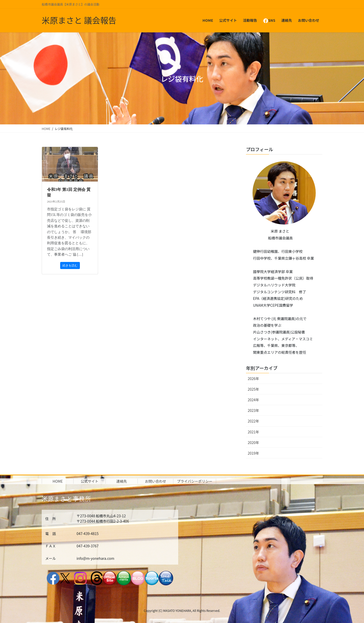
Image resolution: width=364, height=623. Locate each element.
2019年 (253, 453)
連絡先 (122, 481)
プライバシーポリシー (195, 481)
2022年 (253, 421)
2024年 (253, 400)
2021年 (253, 432)
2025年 (253, 389)
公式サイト (89, 481)
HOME (58, 481)
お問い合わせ (155, 481)
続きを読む (70, 265)
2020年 (253, 442)
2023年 (253, 410)
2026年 (253, 379)
